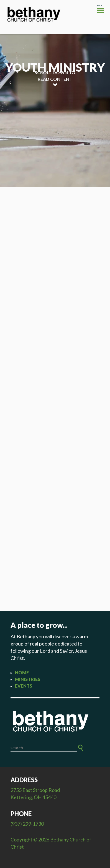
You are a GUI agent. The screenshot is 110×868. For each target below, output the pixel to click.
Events (24, 686)
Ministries (28, 679)
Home (22, 673)
